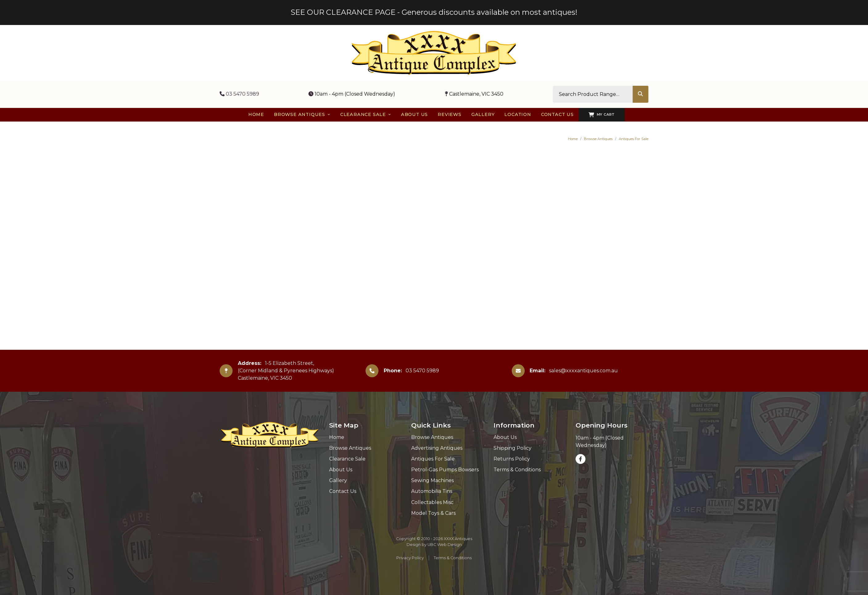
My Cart (602, 115)
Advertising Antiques (437, 448)
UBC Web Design (445, 545)
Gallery (338, 480)
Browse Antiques (598, 139)
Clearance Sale (347, 459)
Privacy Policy (410, 558)
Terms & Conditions (517, 470)
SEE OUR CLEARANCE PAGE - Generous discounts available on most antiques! (434, 12)
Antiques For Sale (634, 139)
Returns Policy (512, 459)
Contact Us (343, 491)
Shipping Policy (513, 448)
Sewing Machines (432, 480)
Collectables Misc (432, 502)
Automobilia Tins (432, 491)
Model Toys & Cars (433, 513)
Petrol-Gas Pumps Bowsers (445, 470)
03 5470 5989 (239, 94)
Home (573, 139)
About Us (341, 470)
